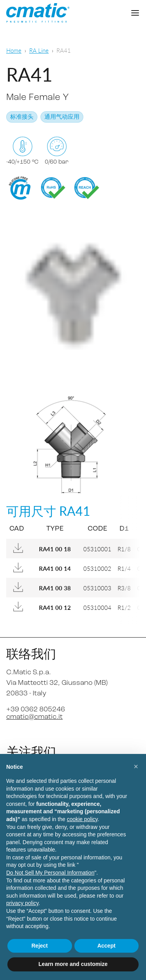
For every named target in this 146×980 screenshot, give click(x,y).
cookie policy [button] (82, 819)
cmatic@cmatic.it (34, 717)
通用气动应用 (62, 117)
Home (14, 50)
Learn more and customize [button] (73, 964)
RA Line (39, 50)
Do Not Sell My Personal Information (50, 873)
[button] (136, 766)
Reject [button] (40, 946)
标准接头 (22, 117)
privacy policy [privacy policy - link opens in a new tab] (22, 903)
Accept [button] (106, 946)
